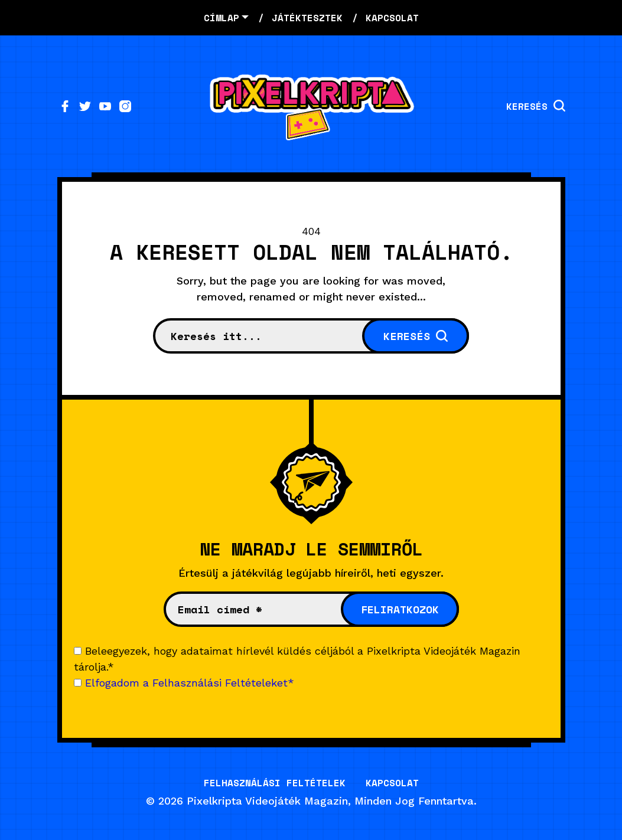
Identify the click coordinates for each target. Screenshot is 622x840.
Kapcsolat (392, 783)
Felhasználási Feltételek (275, 783)
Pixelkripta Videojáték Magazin (267, 801)
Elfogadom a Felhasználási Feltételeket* (190, 683)
